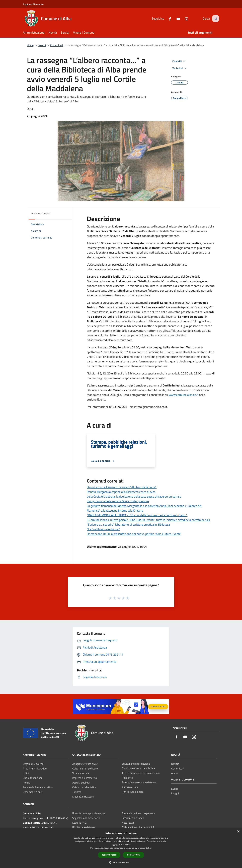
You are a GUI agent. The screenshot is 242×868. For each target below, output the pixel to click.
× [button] (238, 832)
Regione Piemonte (33, 4)
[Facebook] (167, 18)
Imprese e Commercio (85, 778)
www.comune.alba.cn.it (184, 395)
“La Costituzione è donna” (103, 529)
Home (30, 45)
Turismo (77, 792)
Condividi (179, 61)
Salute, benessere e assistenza (139, 782)
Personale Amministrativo (38, 787)
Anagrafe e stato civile (85, 764)
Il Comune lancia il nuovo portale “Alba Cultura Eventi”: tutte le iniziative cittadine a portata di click (148, 520)
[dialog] (121, 848)
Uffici (26, 773)
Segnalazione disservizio (86, 818)
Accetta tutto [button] (109, 855)
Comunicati (57, 45)
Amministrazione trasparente (138, 813)
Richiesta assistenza (84, 827)
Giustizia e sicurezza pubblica (138, 768)
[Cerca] (215, 19)
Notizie (175, 764)
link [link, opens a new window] (150, 848)
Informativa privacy (133, 818)
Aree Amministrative (35, 768)
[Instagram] (184, 18)
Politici (27, 782)
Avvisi (175, 773)
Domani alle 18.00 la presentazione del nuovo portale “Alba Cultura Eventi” (134, 534)
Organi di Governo (33, 764)
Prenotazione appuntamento (89, 813)
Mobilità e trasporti (83, 797)
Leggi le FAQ (79, 823)
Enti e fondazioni (32, 778)
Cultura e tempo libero (85, 768)
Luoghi (175, 793)
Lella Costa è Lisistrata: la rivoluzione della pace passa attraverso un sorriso (134, 496)
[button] (121, 862)
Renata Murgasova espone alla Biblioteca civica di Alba (121, 492)
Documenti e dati (33, 792)
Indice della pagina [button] (41, 213)
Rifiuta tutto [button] (133, 855)
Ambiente (127, 778)
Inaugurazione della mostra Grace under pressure (118, 501)
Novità (42, 45)
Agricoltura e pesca (133, 792)
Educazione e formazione (136, 764)
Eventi (175, 789)
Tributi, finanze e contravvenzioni (141, 773)
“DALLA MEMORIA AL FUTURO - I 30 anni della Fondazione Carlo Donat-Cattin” (137, 515)
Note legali (128, 823)
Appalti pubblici (81, 782)
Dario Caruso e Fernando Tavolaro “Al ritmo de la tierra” (122, 487)
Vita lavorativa (81, 773)
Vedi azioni (180, 68)
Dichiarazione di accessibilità (138, 827)
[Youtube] (176, 18)
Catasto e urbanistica (84, 787)
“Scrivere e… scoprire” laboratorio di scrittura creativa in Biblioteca (128, 525)
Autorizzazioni (130, 787)
